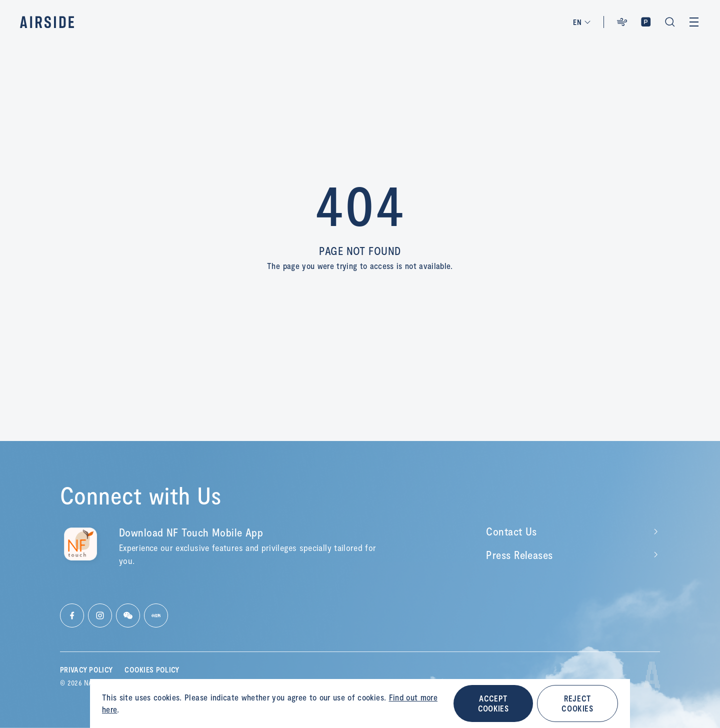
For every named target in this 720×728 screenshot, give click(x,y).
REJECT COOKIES (577, 703)
